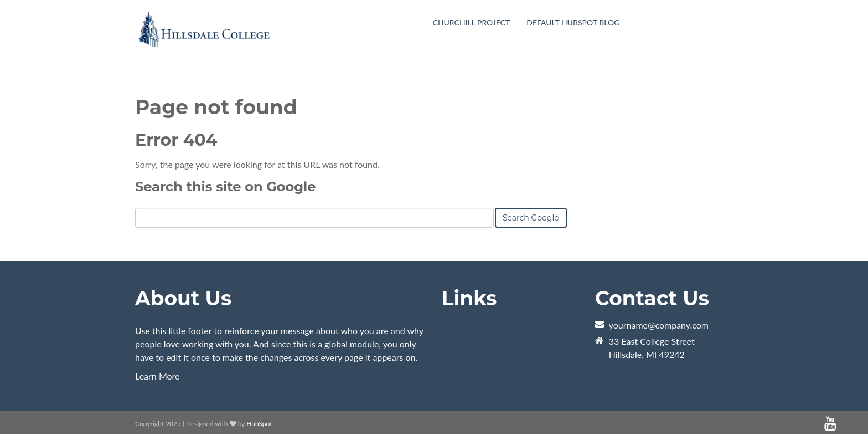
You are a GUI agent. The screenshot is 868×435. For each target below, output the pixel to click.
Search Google (531, 218)
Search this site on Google (225, 186)
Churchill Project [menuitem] (472, 22)
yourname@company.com (659, 325)
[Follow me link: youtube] (830, 424)
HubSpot (259, 424)
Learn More (157, 376)
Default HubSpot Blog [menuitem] (573, 22)
